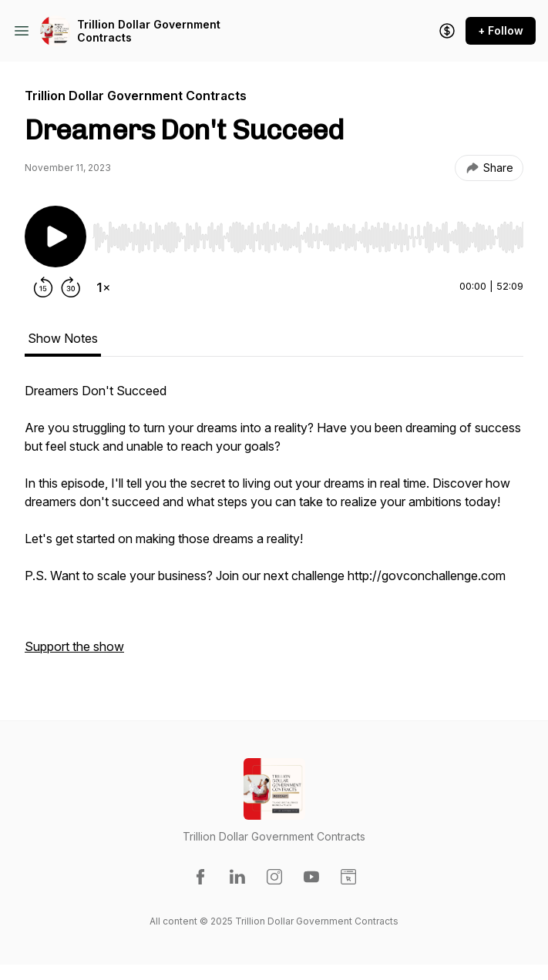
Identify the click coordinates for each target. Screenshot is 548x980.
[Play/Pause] (55, 237)
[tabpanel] (274, 526)
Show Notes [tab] (63, 338)
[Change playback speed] (103, 287)
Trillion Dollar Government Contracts (149, 31)
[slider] (308, 237)
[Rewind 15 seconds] (43, 287)
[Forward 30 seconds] (71, 287)
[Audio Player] (308, 233)
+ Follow (501, 30)
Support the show (74, 646)
